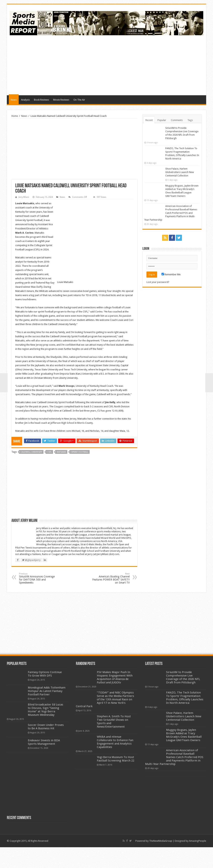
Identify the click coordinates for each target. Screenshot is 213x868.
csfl (49, 473)
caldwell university (31, 473)
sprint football (80, 473)
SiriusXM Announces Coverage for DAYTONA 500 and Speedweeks (39, 599)
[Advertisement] (134, 65)
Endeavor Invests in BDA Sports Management (44, 763)
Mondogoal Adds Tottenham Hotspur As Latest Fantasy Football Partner (47, 712)
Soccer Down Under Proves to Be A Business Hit (46, 748)
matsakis (61, 473)
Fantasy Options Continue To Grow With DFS (45, 695)
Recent (149, 120)
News (14, 100)
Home (15, 116)
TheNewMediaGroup (161, 862)
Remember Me (171, 274)
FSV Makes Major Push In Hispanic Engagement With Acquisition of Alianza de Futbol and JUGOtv (115, 698)
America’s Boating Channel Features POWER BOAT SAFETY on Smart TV (110, 599)
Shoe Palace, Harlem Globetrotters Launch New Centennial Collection (180, 172)
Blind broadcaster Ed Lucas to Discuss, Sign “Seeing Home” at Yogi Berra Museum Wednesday (45, 731)
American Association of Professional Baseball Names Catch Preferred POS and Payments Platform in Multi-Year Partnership (171, 213)
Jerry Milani (24, 197)
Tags (190, 120)
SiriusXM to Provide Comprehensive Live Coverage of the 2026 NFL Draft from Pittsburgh (183, 698)
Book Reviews (41, 100)
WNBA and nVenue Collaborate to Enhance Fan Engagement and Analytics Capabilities (115, 763)
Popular (162, 120)
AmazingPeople (198, 862)
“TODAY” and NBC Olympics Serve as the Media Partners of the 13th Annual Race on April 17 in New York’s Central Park (105, 720)
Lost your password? (158, 282)
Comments (177, 120)
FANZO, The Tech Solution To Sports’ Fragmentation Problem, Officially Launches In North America (185, 719)
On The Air (79, 100)
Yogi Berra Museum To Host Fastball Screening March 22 (116, 780)
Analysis (25, 100)
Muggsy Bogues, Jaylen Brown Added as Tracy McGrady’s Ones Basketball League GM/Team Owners (184, 756)
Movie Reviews (61, 100)
